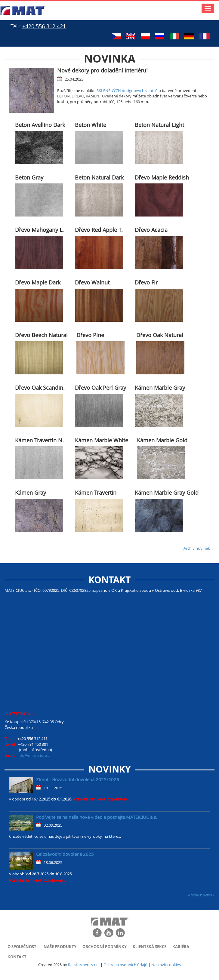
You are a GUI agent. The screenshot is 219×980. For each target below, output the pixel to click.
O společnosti (23, 947)
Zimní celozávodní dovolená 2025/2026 (78, 779)
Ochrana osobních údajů (125, 965)
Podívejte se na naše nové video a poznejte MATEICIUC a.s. (97, 817)
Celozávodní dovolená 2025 (65, 854)
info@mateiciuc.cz (34, 755)
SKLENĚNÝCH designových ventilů (127, 91)
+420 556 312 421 (44, 26)
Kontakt (17, 957)
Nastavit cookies (166, 965)
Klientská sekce (150, 947)
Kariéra (181, 947)
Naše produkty (60, 947)
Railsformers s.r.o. (84, 965)
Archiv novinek (197, 548)
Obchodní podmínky (105, 947)
